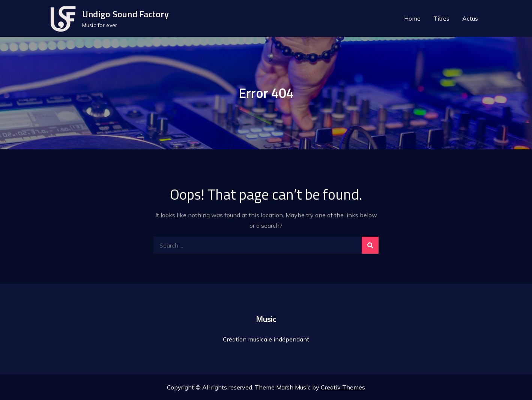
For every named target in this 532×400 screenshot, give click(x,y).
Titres (441, 18)
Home (412, 18)
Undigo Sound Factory (125, 14)
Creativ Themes (343, 387)
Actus (470, 18)
